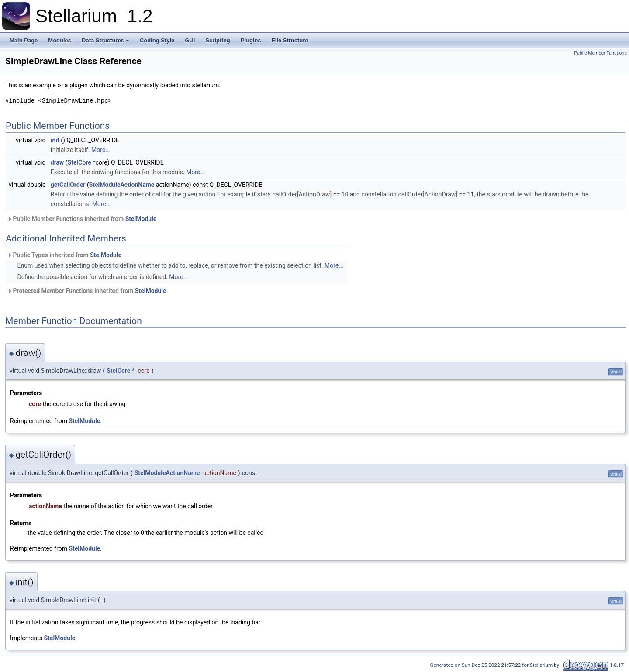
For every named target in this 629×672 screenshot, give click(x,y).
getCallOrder (68, 185)
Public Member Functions (600, 53)
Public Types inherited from (64, 255)
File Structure (290, 40)
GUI (190, 40)
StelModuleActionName (122, 185)
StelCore (79, 162)
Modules (60, 40)
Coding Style (157, 40)
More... (101, 150)
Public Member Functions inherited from (82, 219)
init (55, 140)
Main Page (24, 40)
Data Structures (105, 40)
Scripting (218, 40)
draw (57, 162)
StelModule (141, 219)
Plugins (251, 40)
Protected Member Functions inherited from (87, 291)
